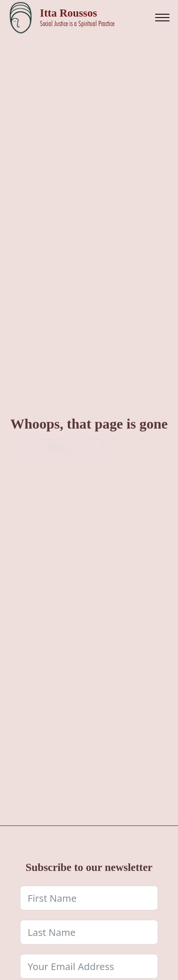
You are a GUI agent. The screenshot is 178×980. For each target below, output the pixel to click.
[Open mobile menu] (162, 18)
